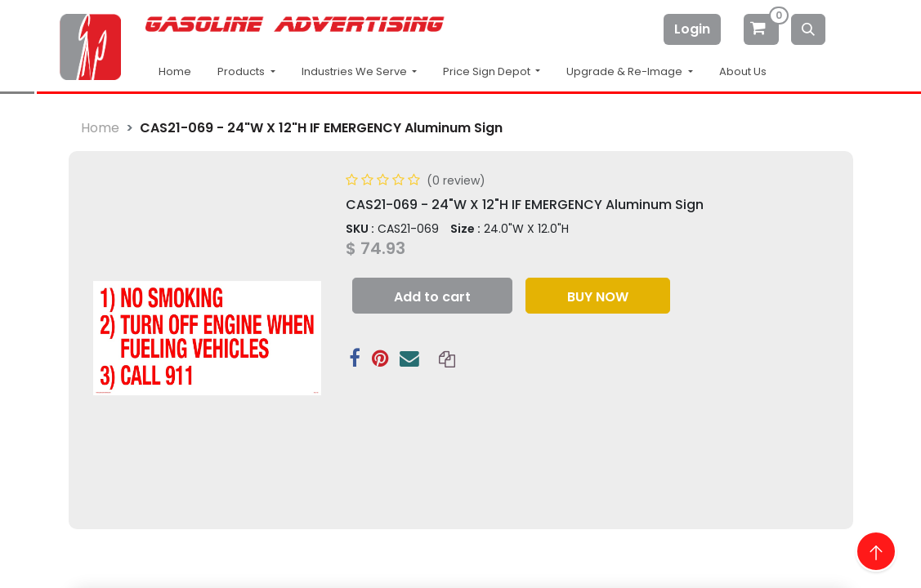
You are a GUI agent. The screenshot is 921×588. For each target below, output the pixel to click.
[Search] (808, 29)
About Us (743, 71)
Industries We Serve (355, 71)
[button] (432, 296)
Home (175, 71)
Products (242, 71)
